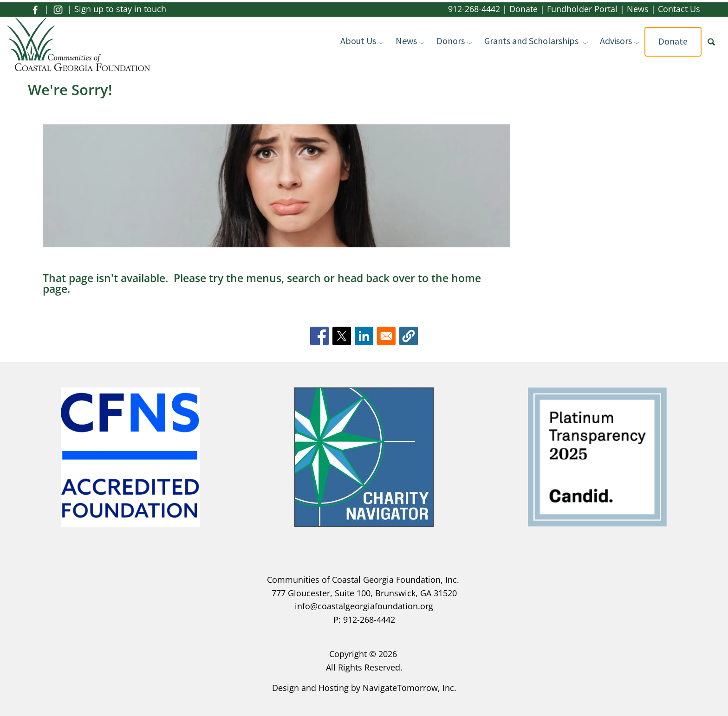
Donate (523, 9)
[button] (409, 336)
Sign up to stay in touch (120, 9)
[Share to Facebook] (319, 336)
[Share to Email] (386, 336)
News (638, 9)
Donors (451, 41)
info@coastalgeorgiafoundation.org (364, 606)
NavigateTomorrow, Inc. (409, 688)
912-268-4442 (474, 9)
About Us (358, 41)
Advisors (616, 41)
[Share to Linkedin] (364, 336)
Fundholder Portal (582, 9)
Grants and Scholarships (532, 41)
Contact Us (679, 9)
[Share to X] (342, 336)
